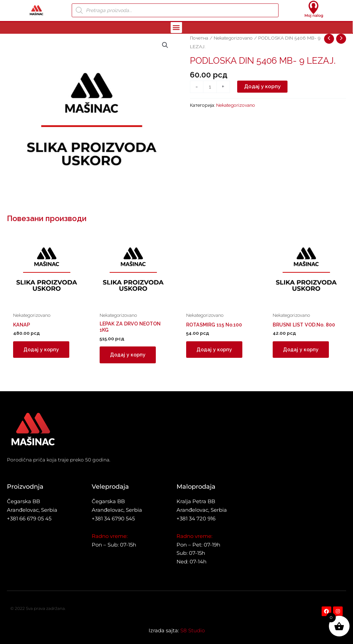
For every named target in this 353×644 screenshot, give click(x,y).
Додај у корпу (262, 86)
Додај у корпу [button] (42, 350)
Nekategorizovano (233, 38)
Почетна (199, 38)
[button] (176, 27)
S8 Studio (193, 630)
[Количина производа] (210, 87)
